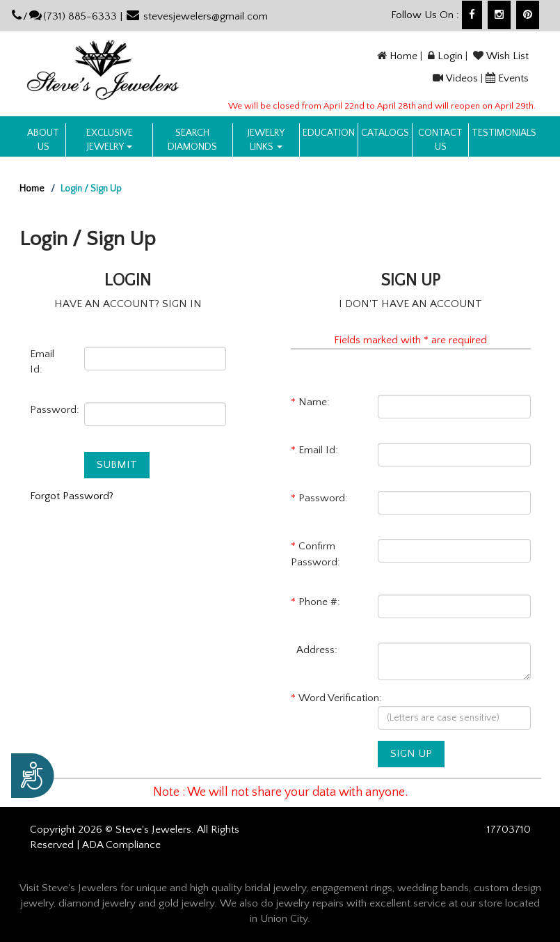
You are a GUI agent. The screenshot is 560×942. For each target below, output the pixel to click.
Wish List (507, 56)
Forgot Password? (72, 496)
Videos (462, 78)
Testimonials (504, 133)
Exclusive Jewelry (110, 140)
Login (450, 56)
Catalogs (385, 133)
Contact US (440, 140)
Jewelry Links (266, 140)
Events (513, 78)
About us (43, 140)
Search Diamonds (192, 140)
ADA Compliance (121, 845)
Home (403, 56)
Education (329, 133)
